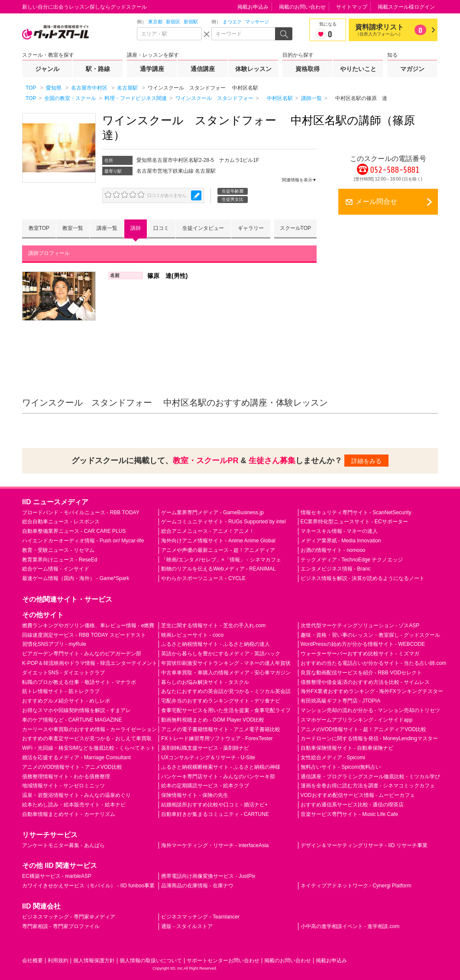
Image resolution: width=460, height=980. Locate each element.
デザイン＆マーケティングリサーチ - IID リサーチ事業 (364, 845)
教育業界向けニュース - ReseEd (60, 560)
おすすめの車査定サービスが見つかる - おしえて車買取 (87, 739)
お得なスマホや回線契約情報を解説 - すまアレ (76, 710)
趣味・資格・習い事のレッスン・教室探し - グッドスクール (371, 635)
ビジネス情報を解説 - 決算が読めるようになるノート (363, 578)
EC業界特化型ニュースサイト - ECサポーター (354, 522)
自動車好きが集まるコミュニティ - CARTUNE (215, 814)
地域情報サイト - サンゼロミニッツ (63, 786)
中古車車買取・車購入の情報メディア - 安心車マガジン (226, 673)
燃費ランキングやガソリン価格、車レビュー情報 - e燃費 (88, 625)
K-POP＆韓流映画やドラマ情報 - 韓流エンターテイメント (90, 663)
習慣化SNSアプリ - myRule (54, 645)
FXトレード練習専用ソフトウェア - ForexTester (217, 739)
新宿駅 (191, 22)
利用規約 (58, 961)
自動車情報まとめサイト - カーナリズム (69, 814)
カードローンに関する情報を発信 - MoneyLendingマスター (369, 739)
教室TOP (39, 228)
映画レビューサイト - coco (192, 635)
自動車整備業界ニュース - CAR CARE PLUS (74, 531)
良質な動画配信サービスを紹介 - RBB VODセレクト (361, 673)
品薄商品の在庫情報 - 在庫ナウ (197, 886)
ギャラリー (251, 228)
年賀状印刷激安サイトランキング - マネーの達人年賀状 (226, 663)
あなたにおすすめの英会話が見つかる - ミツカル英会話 (226, 692)
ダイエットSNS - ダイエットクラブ (63, 673)
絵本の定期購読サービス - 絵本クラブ (205, 786)
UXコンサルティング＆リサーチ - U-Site (208, 758)
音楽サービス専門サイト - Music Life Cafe (349, 814)
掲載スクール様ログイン (406, 7)
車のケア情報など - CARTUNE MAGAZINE (72, 720)
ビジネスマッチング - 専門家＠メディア (69, 917)
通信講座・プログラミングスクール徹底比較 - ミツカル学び (371, 777)
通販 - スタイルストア (187, 926)
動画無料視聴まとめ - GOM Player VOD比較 (213, 720)
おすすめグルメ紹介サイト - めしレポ (66, 701)
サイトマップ (352, 7)
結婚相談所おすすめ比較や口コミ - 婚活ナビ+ (214, 805)
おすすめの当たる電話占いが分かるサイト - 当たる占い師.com (374, 663)
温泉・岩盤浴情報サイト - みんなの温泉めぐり (76, 795)
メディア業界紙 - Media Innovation (341, 541)
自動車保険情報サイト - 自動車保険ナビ (347, 748)
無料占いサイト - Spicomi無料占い (341, 767)
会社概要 (32, 961)
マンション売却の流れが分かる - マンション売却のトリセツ (371, 710)
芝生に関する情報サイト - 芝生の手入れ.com (213, 625)
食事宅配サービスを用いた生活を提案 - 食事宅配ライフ (226, 710)
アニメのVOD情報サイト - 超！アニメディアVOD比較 (364, 729)
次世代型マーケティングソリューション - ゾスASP (360, 625)
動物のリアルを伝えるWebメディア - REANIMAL (218, 569)
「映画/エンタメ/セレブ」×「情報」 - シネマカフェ (221, 560)
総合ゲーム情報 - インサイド (56, 569)
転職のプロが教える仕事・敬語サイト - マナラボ (79, 682)
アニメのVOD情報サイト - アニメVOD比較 (72, 767)
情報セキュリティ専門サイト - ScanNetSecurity (356, 513)
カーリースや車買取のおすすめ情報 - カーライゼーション (89, 729)
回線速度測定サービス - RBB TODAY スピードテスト (84, 635)
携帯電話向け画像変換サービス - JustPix (208, 877)
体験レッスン (253, 69)
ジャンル (47, 69)
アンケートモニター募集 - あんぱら (63, 845)
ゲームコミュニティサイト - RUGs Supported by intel (223, 522)
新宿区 (173, 22)
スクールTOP (295, 228)
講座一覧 (107, 228)
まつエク (232, 22)
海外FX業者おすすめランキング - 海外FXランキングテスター (372, 692)
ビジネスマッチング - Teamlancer (200, 917)
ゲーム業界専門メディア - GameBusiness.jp (212, 513)
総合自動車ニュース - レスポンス (61, 522)
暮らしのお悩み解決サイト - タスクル (205, 682)
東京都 (155, 22)
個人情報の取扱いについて (151, 961)
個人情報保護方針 (94, 961)
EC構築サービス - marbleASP (57, 877)
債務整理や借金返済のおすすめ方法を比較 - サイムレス (365, 682)
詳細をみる (366, 461)
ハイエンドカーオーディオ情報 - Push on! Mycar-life (83, 541)
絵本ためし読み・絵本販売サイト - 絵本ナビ (74, 805)
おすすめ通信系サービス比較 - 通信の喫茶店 (352, 805)
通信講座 (203, 69)
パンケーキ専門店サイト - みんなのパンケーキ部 (218, 777)
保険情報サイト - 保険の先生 (195, 795)
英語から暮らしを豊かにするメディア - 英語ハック (221, 654)
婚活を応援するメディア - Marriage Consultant (76, 758)
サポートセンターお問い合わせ (223, 961)
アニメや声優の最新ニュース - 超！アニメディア (218, 550)
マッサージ (257, 22)
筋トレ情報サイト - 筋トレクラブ (61, 692)
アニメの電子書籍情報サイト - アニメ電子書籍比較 (221, 729)
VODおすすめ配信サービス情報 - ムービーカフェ (358, 795)
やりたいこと (358, 69)
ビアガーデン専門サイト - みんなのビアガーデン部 (82, 654)
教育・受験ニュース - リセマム (58, 550)
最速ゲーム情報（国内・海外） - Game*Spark (76, 578)
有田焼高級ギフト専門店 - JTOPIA (340, 701)
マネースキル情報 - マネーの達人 (339, 531)
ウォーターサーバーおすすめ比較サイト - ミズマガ (360, 654)
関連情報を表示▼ (299, 180)
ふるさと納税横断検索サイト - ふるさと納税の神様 (221, 767)
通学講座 (152, 69)
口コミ (161, 228)
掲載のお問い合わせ (302, 7)
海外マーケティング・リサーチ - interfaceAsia (215, 845)
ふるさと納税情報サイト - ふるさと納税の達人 (215, 645)
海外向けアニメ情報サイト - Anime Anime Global (218, 541)
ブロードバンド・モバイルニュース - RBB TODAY (81, 513)
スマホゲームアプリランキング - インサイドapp (357, 720)
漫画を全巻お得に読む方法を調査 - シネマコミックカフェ (368, 786)
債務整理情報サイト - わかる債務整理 (66, 777)
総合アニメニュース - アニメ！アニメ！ (208, 531)
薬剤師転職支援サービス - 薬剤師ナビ (205, 748)
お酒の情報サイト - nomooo (333, 550)
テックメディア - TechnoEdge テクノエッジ (352, 560)
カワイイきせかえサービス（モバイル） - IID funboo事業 (88, 886)
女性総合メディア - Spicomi (333, 758)
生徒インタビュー (203, 228)
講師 (136, 228)
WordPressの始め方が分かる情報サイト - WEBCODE (363, 645)
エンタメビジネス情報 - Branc (336, 569)
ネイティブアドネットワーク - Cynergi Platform (356, 886)
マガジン (412, 69)
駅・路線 (98, 69)
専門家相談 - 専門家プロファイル (61, 926)
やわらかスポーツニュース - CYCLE (203, 578)
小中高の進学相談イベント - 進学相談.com (350, 926)
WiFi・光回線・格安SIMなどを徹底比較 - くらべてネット (89, 748)
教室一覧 (73, 228)
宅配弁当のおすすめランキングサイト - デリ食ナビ (221, 701)
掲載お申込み (253, 7)
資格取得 (308, 69)
